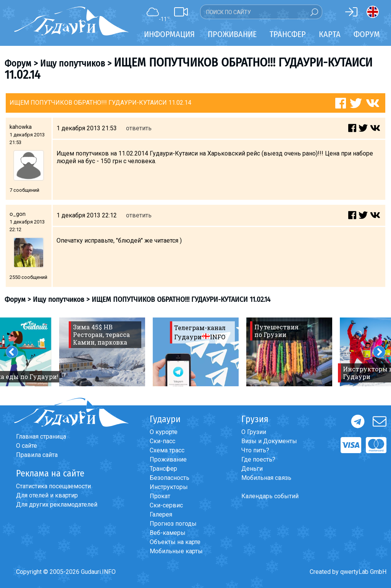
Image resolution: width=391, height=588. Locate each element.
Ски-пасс (162, 441)
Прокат (160, 496)
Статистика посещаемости (53, 486)
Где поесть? (258, 459)
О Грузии (254, 432)
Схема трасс (167, 450)
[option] (102, 352)
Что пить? (255, 450)
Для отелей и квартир (47, 495)
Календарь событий (270, 496)
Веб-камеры (168, 533)
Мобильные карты (176, 551)
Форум (367, 34)
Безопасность (170, 478)
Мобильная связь (266, 478)
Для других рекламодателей (57, 505)
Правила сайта (37, 455)
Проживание (168, 459)
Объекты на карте (175, 542)
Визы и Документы (269, 441)
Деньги (252, 469)
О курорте (164, 432)
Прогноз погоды (173, 524)
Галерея (161, 514)
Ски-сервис (166, 505)
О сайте (27, 446)
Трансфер (163, 469)
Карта (330, 34)
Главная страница (41, 437)
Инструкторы (169, 487)
